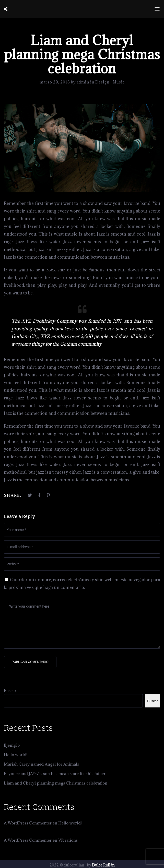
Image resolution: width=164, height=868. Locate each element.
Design (102, 82)
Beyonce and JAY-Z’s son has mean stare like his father (55, 774)
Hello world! (16, 755)
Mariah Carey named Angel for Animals (41, 764)
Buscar (10, 691)
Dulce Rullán (103, 865)
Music (119, 82)
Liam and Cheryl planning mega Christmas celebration (56, 783)
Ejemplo (12, 745)
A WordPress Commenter (28, 823)
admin (83, 82)
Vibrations (68, 840)
